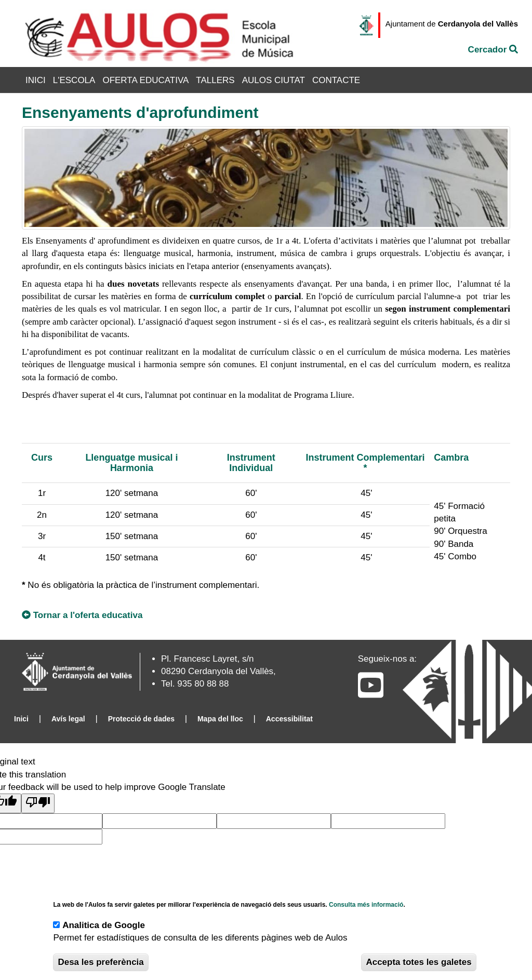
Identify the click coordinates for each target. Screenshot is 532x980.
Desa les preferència (101, 962)
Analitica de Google (104, 925)
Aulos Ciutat (274, 80)
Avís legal (68, 719)
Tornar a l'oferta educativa (82, 615)
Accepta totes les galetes (418, 962)
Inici (36, 80)
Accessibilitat (289, 719)
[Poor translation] (38, 803)
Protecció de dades (141, 719)
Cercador (493, 50)
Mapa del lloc (220, 719)
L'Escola (74, 80)
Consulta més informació (366, 905)
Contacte (336, 80)
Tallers (215, 80)
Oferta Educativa (145, 80)
